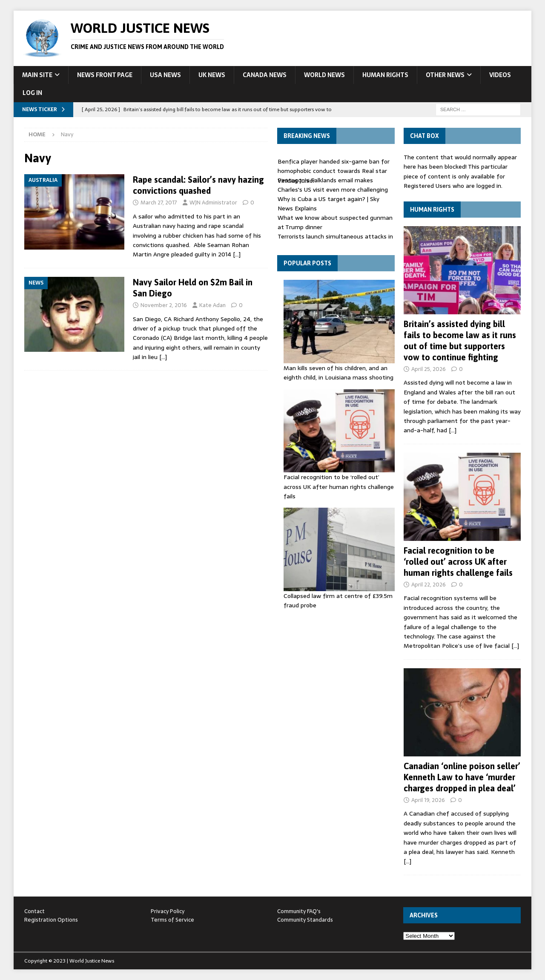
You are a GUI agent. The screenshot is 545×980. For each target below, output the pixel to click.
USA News (165, 75)
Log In (32, 93)
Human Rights (385, 75)
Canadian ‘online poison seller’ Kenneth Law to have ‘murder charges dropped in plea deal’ (462, 777)
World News (324, 75)
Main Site (37, 75)
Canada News (265, 75)
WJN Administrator (213, 203)
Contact (34, 911)
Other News (445, 75)
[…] (237, 254)
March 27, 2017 (159, 203)
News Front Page (105, 75)
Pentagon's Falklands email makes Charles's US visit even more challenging (333, 185)
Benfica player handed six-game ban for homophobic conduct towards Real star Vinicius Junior (334, 171)
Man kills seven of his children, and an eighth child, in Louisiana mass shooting (338, 373)
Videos (500, 75)
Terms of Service (172, 920)
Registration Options (51, 920)
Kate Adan (212, 305)
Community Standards (305, 920)
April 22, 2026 (429, 585)
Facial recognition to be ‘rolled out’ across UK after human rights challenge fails (339, 487)
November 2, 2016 (164, 305)
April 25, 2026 (429, 369)
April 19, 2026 (428, 800)
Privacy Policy (168, 911)
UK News (212, 75)
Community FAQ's (299, 911)
